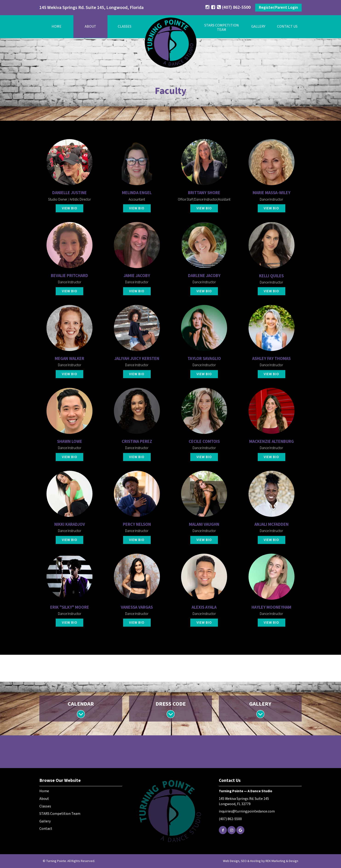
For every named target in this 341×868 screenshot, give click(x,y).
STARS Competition (222, 28)
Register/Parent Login (278, 7)
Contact (46, 829)
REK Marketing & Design (282, 861)
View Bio (70, 208)
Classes (125, 26)
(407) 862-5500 (234, 7)
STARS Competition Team (60, 814)
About (90, 26)
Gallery (258, 26)
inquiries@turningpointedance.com (247, 811)
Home (56, 26)
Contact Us (287, 26)
